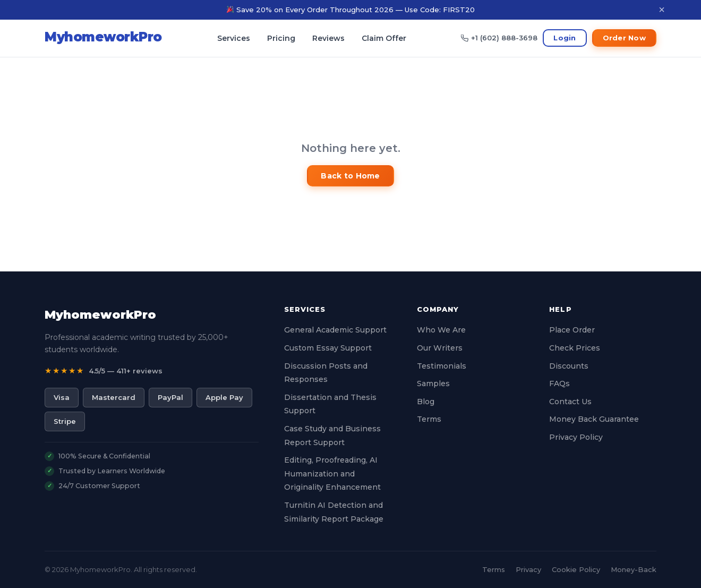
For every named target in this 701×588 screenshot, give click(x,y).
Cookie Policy (576, 569)
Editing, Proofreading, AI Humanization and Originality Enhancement (332, 474)
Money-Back (634, 569)
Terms (429, 419)
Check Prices (575, 348)
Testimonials (442, 366)
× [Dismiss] (662, 10)
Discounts (569, 366)
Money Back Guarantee (594, 419)
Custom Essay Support (328, 348)
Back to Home (350, 176)
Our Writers (440, 348)
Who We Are (441, 330)
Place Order (572, 330)
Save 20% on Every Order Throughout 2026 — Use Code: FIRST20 (351, 10)
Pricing (281, 38)
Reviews (328, 38)
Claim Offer (384, 38)
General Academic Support (335, 330)
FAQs (559, 384)
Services (234, 38)
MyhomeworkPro (100, 315)
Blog (426, 402)
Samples (433, 384)
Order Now (624, 38)
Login (565, 38)
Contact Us (570, 402)
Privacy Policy (576, 437)
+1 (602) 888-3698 (499, 38)
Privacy (528, 569)
